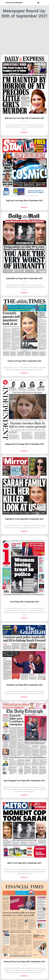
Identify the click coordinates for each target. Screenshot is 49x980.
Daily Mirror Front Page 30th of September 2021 (25, 519)
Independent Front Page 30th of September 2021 (24, 444)
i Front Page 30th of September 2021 (24, 602)
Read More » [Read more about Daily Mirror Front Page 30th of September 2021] (24, 531)
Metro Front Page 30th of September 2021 (24, 863)
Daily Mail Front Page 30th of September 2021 (25, 278)
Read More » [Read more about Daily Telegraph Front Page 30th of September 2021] (24, 795)
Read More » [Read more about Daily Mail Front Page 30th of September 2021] (24, 293)
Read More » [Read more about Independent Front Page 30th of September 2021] (24, 451)
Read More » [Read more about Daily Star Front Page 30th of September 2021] (24, 207)
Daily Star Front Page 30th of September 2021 (25, 201)
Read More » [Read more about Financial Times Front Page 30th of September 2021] (24, 976)
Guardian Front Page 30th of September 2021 (25, 685)
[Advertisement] (24, 39)
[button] (38, 3)
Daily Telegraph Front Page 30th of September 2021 (24, 781)
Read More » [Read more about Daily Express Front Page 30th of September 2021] (24, 132)
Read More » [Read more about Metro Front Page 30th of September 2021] (24, 877)
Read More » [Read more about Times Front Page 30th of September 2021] (24, 373)
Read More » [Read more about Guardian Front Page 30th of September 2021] (24, 697)
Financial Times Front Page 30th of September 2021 (24, 962)
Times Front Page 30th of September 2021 (24, 361)
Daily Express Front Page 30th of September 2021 (24, 118)
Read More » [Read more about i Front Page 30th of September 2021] (24, 618)
